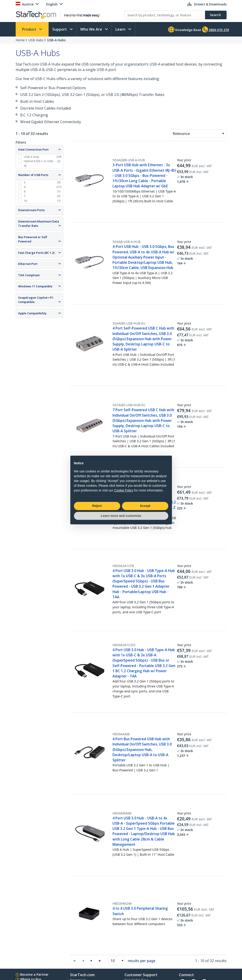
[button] (223, 134)
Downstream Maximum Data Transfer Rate (39, 224)
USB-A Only (32, 157)
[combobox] (198, 134)
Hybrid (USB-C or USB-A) (39, 163)
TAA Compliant (29, 275)
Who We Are (92, 29)
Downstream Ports (31, 210)
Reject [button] (97, 506)
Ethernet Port (28, 264)
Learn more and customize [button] (121, 516)
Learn (121, 29)
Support (60, 29)
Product (30, 29)
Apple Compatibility (32, 313)
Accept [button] (145, 506)
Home (20, 40)
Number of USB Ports (33, 175)
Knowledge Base (185, 29)
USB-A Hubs (56, 40)
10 (25, 201)
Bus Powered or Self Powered (33, 239)
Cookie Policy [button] (124, 490)
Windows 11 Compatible (35, 286)
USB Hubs (36, 40)
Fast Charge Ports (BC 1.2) (36, 253)
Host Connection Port (33, 149)
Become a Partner (34, 974)
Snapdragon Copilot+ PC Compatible (36, 300)
